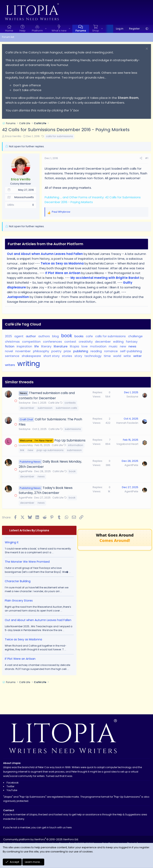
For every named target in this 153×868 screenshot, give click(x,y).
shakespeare (31, 356)
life (37, 346)
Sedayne (25, 403)
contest (70, 342)
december (103, 342)
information (76, 445)
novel (9, 351)
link (22, 450)
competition (31, 342)
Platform (37, 31)
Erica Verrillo (13, 136)
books (79, 336)
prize (67, 351)
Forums (81, 31)
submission (45, 408)
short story (51, 356)
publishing (81, 351)
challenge (135, 336)
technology (93, 356)
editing (118, 342)
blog (55, 336)
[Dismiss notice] (146, 49)
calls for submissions (59, 136)
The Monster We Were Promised (27, 562)
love (85, 346)
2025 (8, 336)
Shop (96, 31)
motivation (98, 346)
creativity (86, 342)
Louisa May (26, 445)
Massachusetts (24, 197)
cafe (89, 336)
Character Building (18, 581)
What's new (59, 31)
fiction (10, 346)
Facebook (13, 783)
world (117, 356)
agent (19, 336)
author (31, 336)
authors (44, 336)
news (132, 346)
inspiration (24, 346)
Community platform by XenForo (41, 839)
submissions (73, 429)
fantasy (132, 342)
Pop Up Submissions (70, 440)
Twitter (10, 786)
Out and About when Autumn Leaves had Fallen (38, 620)
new (123, 346)
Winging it (12, 542)
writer (137, 356)
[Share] (141, 158)
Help (23, 31)
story (78, 356)
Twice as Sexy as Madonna (23, 639)
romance (111, 351)
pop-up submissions (50, 450)
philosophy (41, 351)
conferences (52, 342)
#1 (147, 158)
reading (96, 351)
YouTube (12, 790)
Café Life (54, 403)
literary (46, 346)
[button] (46, 29)
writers (10, 365)
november (23, 351)
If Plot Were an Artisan (20, 659)
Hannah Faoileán (127, 423)
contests (70, 403)
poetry (56, 351)
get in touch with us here (57, 827)
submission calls (66, 408)
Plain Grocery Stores (19, 601)
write (127, 356)
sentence (12, 356)
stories (67, 356)
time (107, 356)
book (67, 336)
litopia (75, 346)
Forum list (8, 37)
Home (9, 31)
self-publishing (131, 351)
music (113, 346)
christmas (12, 342)
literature (61, 346)
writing (29, 364)
